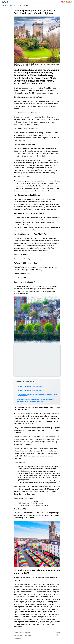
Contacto (17, 638)
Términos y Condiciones (23, 635)
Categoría (12, 6)
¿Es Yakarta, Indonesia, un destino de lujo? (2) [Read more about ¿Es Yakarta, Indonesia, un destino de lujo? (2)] (31, 390)
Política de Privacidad (22, 633)
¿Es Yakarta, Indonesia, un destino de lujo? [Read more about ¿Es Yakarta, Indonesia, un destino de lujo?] (30, 386)
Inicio (4, 6)
